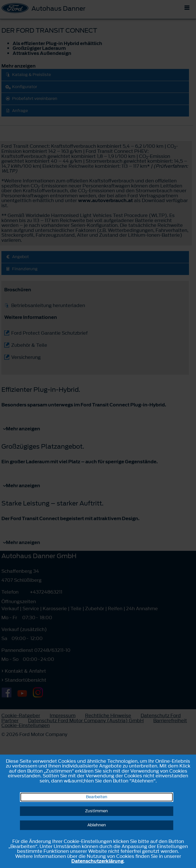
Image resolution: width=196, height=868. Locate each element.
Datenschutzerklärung (97, 861)
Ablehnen (97, 825)
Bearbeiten (97, 797)
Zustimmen (96, 811)
